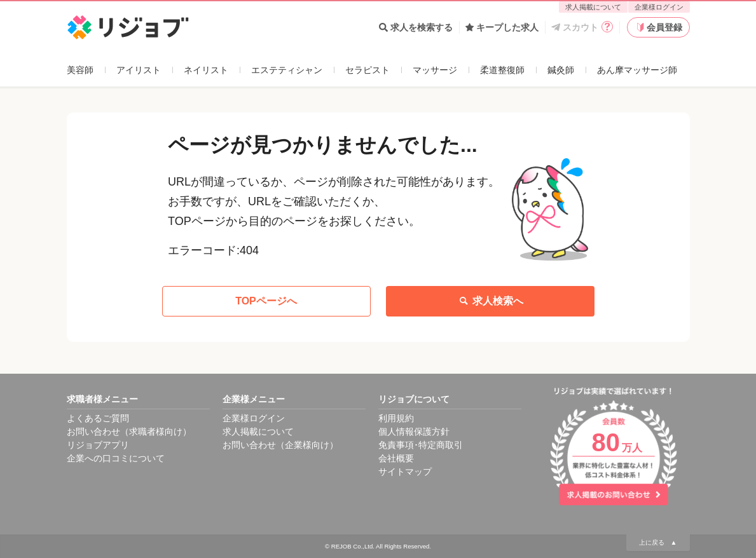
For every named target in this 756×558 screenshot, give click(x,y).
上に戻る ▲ (658, 542)
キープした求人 (502, 27)
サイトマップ (405, 472)
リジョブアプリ (98, 445)
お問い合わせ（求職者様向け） (129, 432)
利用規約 (396, 418)
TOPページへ (266, 301)
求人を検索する (416, 27)
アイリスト (139, 70)
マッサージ (435, 70)
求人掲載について (593, 7)
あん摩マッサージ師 (637, 70)
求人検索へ (490, 301)
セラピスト (368, 70)
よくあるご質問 (98, 418)
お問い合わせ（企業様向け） (280, 445)
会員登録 (658, 27)
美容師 (80, 70)
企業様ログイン (659, 7)
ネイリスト (206, 70)
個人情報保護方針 (414, 432)
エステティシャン (287, 70)
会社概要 (396, 458)
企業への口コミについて (116, 458)
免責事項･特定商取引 (421, 445)
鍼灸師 (561, 70)
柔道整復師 (502, 70)
